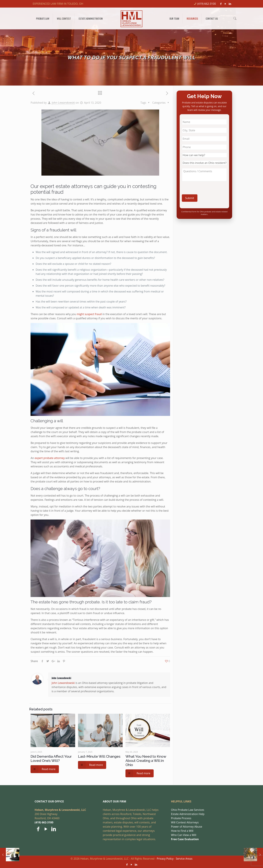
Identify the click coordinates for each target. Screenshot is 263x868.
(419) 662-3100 (207, 4)
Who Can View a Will (183, 835)
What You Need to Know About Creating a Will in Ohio (146, 761)
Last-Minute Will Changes (99, 756)
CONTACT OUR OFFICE (49, 801)
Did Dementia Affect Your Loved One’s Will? (51, 758)
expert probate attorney (50, 458)
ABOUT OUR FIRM (114, 801)
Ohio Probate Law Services (188, 810)
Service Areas (184, 859)
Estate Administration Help (188, 814)
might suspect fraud (89, 314)
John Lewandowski (63, 103)
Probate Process (181, 818)
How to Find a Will (182, 831)
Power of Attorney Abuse (186, 827)
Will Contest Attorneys (185, 822)
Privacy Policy (165, 859)
